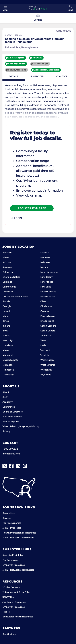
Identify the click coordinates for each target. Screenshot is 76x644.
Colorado (7, 282)
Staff (5, 397)
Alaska (6, 257)
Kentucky (8, 340)
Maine (6, 350)
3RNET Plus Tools (12, 528)
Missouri (45, 253)
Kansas (6, 336)
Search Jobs (9, 513)
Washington (47, 360)
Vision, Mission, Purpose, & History (21, 426)
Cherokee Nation (11, 277)
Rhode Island (47, 321)
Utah (43, 345)
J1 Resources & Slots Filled (16, 592)
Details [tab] (14, 76)
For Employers (10, 560)
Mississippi (8, 375)
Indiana (6, 326)
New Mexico (47, 282)
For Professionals (12, 523)
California (8, 272)
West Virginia (48, 365)
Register (7, 518)
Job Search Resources (14, 602)
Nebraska (45, 262)
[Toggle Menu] (6, 8)
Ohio (43, 301)
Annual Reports (11, 421)
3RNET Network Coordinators (18, 538)
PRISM (6, 612)
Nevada (44, 267)
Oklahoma (46, 306)
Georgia (7, 306)
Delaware (8, 292)
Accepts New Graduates (47, 70)
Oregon (45, 311)
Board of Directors (13, 412)
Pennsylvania (47, 316)
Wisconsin (46, 370)
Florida (6, 301)
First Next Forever (12, 417)
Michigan (7, 365)
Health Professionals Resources (19, 533)
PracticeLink (9, 634)
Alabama (7, 253)
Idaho (5, 316)
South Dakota (48, 331)
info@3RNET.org (11, 454)
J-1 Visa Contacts (11, 587)
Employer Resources (14, 565)
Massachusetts (10, 360)
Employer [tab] (37, 76)
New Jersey (46, 277)
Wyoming (46, 375)
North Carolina (48, 292)
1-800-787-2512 (10, 449)
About (6, 392)
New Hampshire (49, 272)
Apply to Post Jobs (13, 555)
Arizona (7, 262)
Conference (9, 407)
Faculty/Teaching (17, 70)
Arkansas (7, 267)
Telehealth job (41, 64)
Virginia (45, 355)
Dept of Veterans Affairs (15, 297)
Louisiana (8, 345)
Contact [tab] (62, 76)
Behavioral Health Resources (18, 617)
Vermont (45, 350)
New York (45, 287)
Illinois (6, 321)
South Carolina (48, 326)
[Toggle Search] (70, 8)
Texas (43, 340)
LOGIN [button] (16, 218)
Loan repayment (17, 64)
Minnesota (8, 370)
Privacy (6, 431)
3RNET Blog (9, 597)
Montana (45, 257)
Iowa (5, 331)
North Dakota (48, 297)
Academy (8, 402)
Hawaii (6, 311)
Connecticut (9, 287)
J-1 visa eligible (16, 58)
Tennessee (46, 336)
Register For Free (32, 208)
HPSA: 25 (37, 58)
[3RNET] (38, 8)
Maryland (7, 355)
